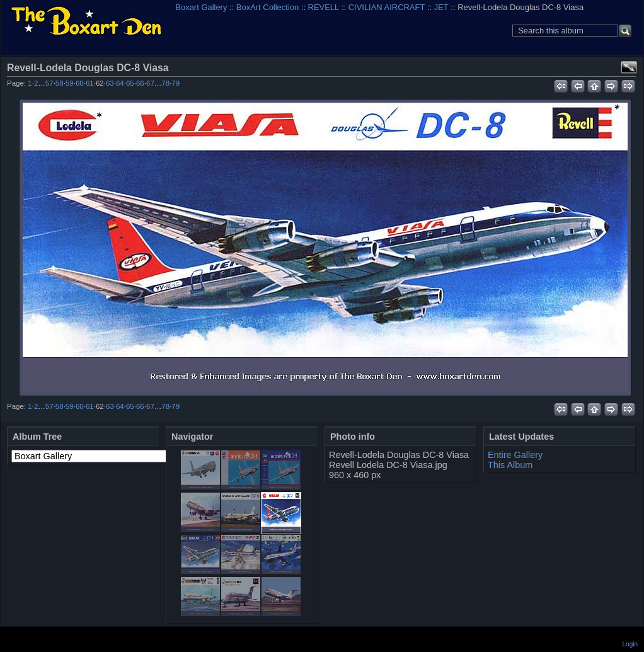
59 (70, 83)
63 (110, 83)
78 (165, 83)
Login (630, 644)
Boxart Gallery (201, 7)
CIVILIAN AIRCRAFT (387, 7)
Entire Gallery (515, 455)
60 (80, 83)
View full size (629, 67)
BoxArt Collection (267, 7)
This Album (510, 465)
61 (90, 83)
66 (140, 83)
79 (175, 83)
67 (150, 83)
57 (49, 83)
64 (120, 83)
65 (130, 83)
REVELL (324, 7)
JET (441, 7)
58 (60, 83)
